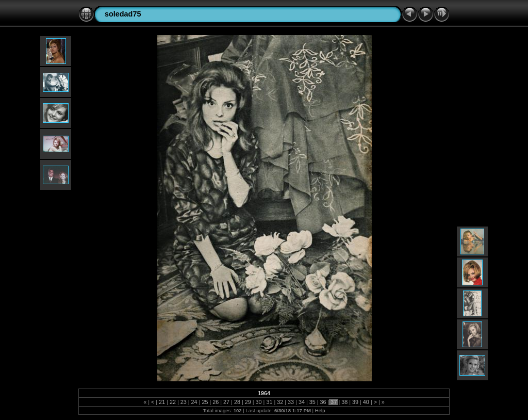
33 (291, 402)
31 (269, 402)
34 (302, 402)
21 (162, 402)
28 (237, 402)
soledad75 (123, 14)
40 (366, 402)
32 (280, 402)
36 (323, 402)
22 (173, 402)
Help (320, 410)
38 (344, 402)
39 (355, 402)
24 (194, 402)
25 (205, 402)
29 (248, 402)
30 (259, 402)
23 (184, 402)
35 (312, 402)
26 (216, 402)
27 (226, 402)
